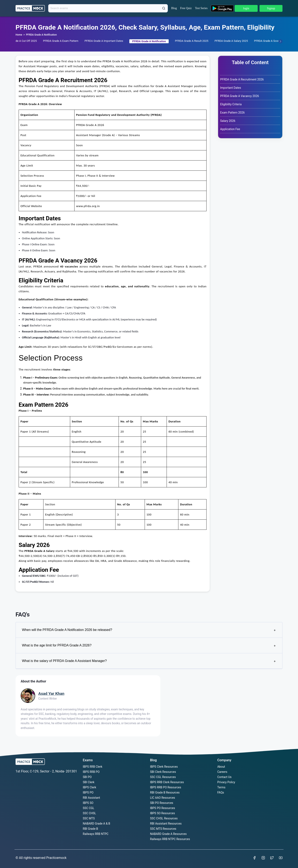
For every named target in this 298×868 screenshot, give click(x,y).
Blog (174, 8)
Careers (222, 772)
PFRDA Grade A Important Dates (104, 41)
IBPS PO (88, 792)
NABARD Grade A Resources (168, 834)
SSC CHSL (89, 813)
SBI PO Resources (162, 803)
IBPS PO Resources (163, 808)
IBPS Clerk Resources (164, 767)
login (246, 8)
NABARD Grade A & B (96, 824)
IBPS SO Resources (162, 813)
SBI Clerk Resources (163, 772)
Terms (221, 787)
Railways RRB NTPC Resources (170, 839)
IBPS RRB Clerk (93, 767)
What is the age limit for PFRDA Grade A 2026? (149, 646)
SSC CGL (88, 808)
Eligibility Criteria (231, 104)
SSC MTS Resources (163, 829)
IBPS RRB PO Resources (166, 787)
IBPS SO (88, 803)
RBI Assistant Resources (166, 824)
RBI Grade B (90, 829)
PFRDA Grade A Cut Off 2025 (20, 41)
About (221, 767)
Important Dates (231, 88)
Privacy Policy (226, 782)
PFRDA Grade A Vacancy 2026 (240, 96)
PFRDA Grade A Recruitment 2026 (242, 79)
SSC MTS (89, 818)
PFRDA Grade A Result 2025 (192, 41)
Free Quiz (186, 8)
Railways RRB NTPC (96, 834)
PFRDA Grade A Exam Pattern (61, 41)
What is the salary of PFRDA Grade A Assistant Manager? (149, 661)
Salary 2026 (228, 121)
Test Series (201, 8)
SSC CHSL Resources (164, 818)
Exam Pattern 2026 (233, 113)
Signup (271, 8)
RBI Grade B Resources (165, 792)
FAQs (221, 792)
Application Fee (230, 129)
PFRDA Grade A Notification (41, 35)
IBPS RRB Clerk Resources (167, 782)
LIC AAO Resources (163, 798)
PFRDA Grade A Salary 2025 (231, 41)
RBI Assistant (91, 798)
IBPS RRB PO (91, 772)
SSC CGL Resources (163, 777)
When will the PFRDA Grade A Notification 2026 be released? (149, 630)
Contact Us (224, 777)
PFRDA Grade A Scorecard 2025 (273, 41)
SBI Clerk (89, 782)
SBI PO (87, 777)
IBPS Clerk (90, 787)
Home (19, 35)
